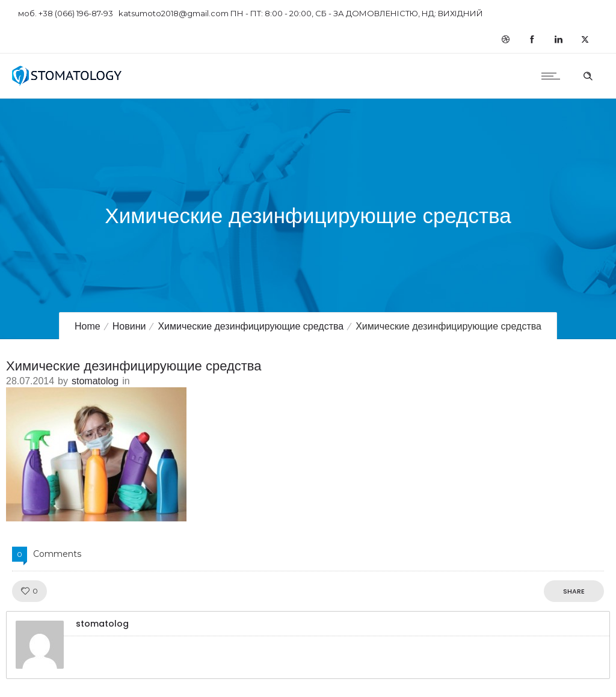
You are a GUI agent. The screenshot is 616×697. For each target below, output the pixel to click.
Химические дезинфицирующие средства (251, 326)
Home (88, 326)
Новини (129, 326)
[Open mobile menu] (553, 76)
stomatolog (95, 381)
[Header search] (588, 75)
